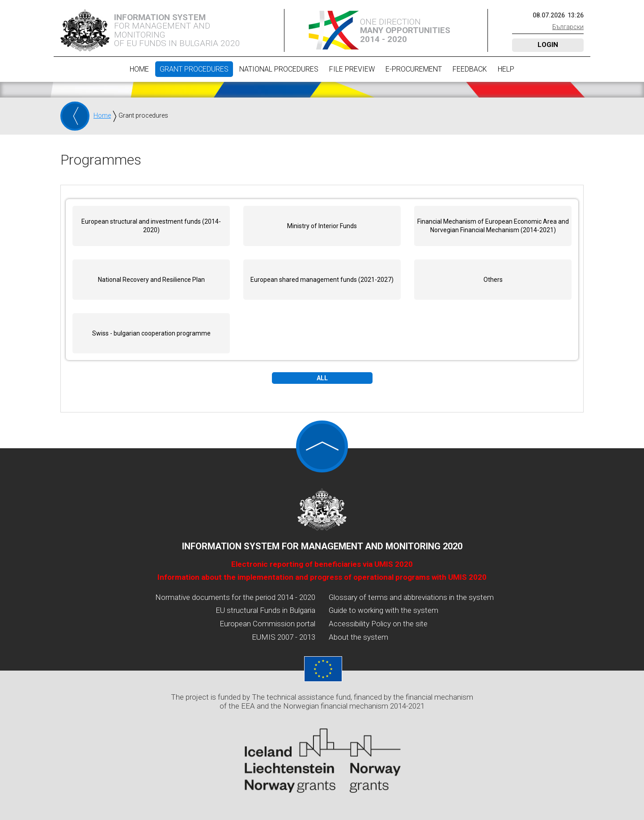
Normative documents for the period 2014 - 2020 (235, 597)
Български (568, 27)
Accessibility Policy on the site (378, 624)
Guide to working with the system (383, 610)
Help (506, 69)
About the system (358, 637)
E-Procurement (414, 69)
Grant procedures (194, 69)
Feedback (470, 69)
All (322, 378)
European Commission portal (267, 624)
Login (548, 45)
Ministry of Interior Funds (322, 226)
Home (139, 69)
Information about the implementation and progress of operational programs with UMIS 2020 (322, 577)
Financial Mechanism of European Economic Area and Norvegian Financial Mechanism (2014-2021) (493, 226)
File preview (352, 69)
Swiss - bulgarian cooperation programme (151, 333)
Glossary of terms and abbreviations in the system (411, 597)
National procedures (279, 69)
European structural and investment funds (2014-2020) (151, 226)
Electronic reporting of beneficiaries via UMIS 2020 (322, 564)
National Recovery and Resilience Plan (151, 280)
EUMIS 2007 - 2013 (284, 637)
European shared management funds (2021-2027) (322, 280)
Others (493, 280)
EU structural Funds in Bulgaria (265, 610)
